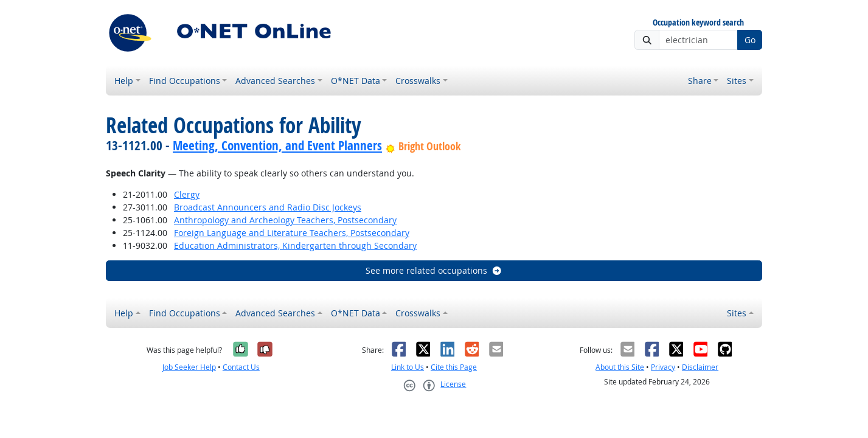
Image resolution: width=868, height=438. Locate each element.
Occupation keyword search (698, 23)
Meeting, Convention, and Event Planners (277, 145)
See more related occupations (434, 270)
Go (750, 40)
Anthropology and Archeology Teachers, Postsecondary (285, 220)
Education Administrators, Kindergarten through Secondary (295, 245)
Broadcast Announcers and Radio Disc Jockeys (268, 207)
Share (700, 81)
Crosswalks (418, 81)
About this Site (620, 367)
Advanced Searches (275, 81)
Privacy (663, 367)
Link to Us (408, 367)
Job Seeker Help (189, 367)
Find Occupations (185, 81)
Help (124, 81)
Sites (737, 81)
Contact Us (241, 367)
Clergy (187, 194)
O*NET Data (356, 81)
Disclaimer (700, 367)
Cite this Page (454, 367)
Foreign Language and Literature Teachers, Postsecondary (292, 233)
